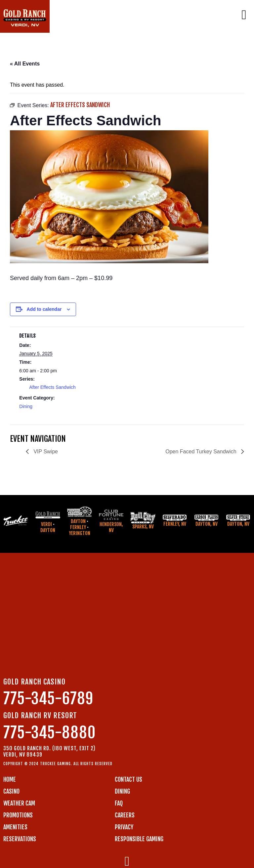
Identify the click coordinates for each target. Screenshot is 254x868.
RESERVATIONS (20, 839)
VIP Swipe (45, 452)
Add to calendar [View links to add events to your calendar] (44, 309)
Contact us (128, 779)
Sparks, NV (143, 527)
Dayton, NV (207, 524)
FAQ (119, 803)
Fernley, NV (175, 524)
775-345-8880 (50, 733)
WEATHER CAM (19, 803)
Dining (26, 406)
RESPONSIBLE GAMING (139, 839)
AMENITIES (15, 827)
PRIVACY (124, 827)
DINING (122, 791)
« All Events (25, 64)
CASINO (11, 791)
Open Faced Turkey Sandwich (202, 452)
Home (10, 779)
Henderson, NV (111, 527)
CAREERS (125, 815)
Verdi (46, 524)
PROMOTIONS (18, 815)
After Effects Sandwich (52, 387)
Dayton (48, 530)
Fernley (78, 527)
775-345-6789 (48, 699)
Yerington (80, 533)
